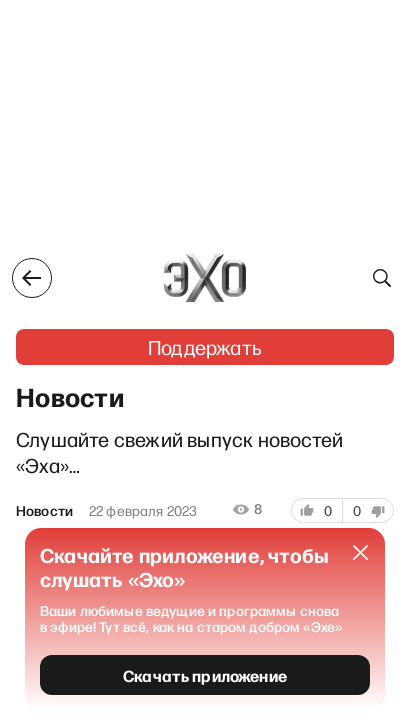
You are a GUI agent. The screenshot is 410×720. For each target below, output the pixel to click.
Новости (44, 511)
